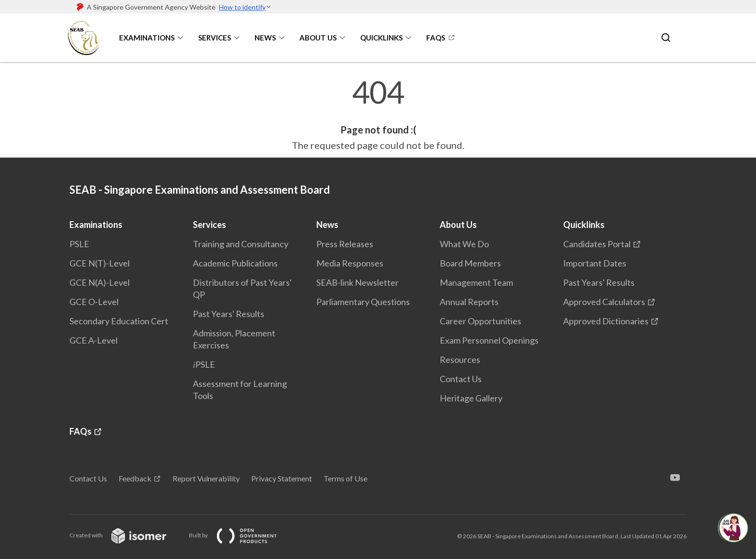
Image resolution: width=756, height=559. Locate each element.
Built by (241, 535)
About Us (318, 38)
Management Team (476, 282)
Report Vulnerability (206, 478)
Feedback (135, 478)
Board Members (470, 263)
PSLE (79, 244)
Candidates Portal (597, 244)
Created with (126, 535)
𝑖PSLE (204, 364)
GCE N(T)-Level (100, 263)
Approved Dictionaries (606, 321)
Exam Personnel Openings (489, 340)
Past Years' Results (229, 314)
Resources (460, 359)
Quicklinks (381, 38)
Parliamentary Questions (363, 302)
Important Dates (595, 263)
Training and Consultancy (241, 244)
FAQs (436, 38)
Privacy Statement (282, 478)
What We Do (464, 244)
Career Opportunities (480, 321)
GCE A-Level (94, 340)
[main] (378, 115)
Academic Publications (235, 263)
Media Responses (350, 263)
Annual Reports (469, 302)
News (265, 38)
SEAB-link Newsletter (358, 282)
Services (215, 38)
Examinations (147, 38)
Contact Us (461, 379)
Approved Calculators (604, 302)
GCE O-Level (94, 302)
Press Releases (345, 244)
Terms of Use (345, 478)
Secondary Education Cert (119, 321)
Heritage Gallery (471, 398)
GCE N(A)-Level (100, 282)
